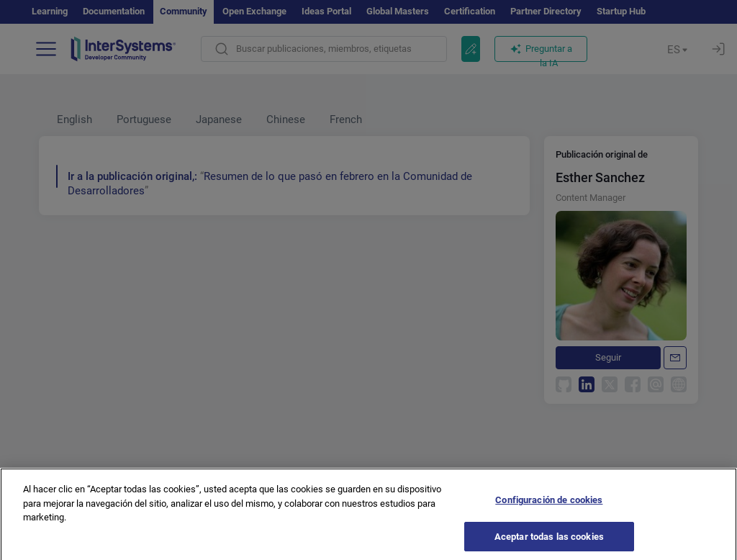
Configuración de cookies (549, 505)
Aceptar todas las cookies (549, 542)
